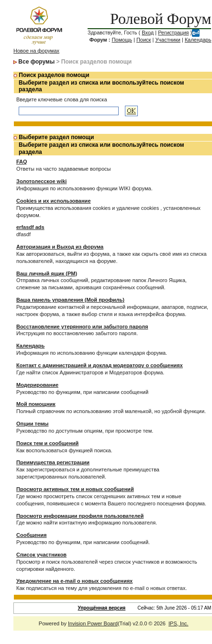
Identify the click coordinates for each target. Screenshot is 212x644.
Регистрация (173, 33)
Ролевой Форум (161, 19)
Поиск (144, 40)
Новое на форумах (36, 51)
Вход (148, 33)
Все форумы (36, 62)
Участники (168, 40)
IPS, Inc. (179, 623)
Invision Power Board (93, 623)
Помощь (122, 40)
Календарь (198, 40)
